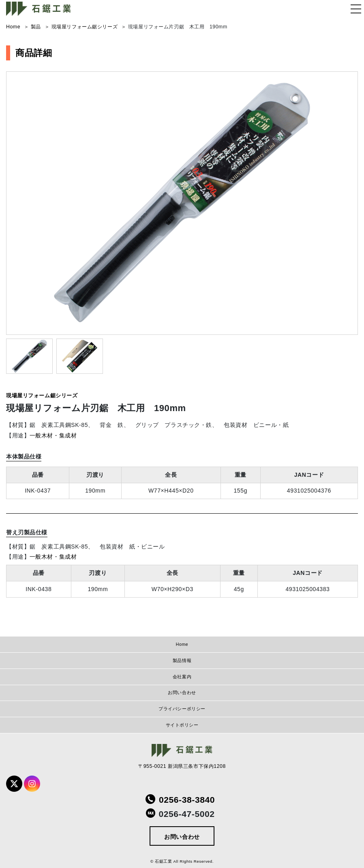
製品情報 (182, 660)
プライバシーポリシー (182, 709)
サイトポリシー (182, 725)
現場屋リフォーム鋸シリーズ (42, 395)
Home (182, 644)
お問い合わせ (182, 692)
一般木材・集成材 (53, 435)
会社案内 (182, 677)
